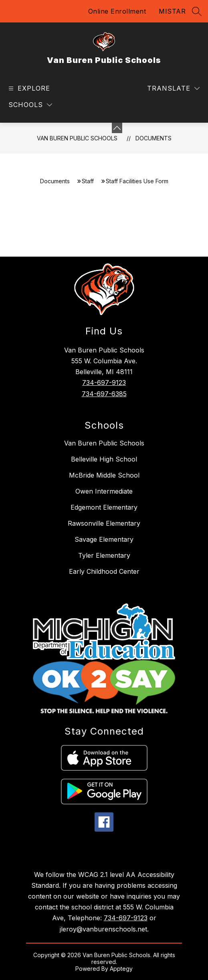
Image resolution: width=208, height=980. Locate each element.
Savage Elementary (104, 539)
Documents (153, 138)
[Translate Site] (173, 88)
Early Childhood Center (104, 571)
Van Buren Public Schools (77, 138)
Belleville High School (104, 459)
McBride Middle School (104, 475)
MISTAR (172, 11)
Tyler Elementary (104, 555)
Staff (88, 181)
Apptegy (121, 969)
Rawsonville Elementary (104, 523)
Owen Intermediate (104, 491)
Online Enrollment (117, 11)
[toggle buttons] (117, 128)
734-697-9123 (104, 383)
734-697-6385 (104, 394)
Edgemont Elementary (104, 507)
